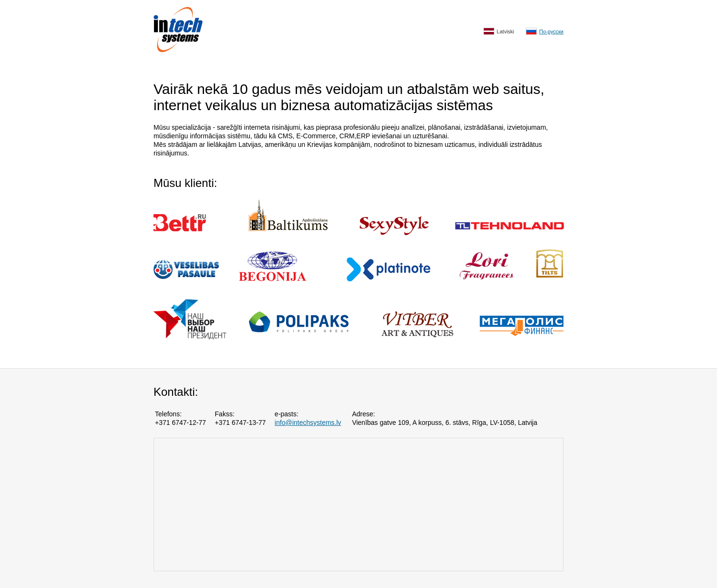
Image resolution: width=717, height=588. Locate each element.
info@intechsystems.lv (308, 423)
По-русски (545, 31)
